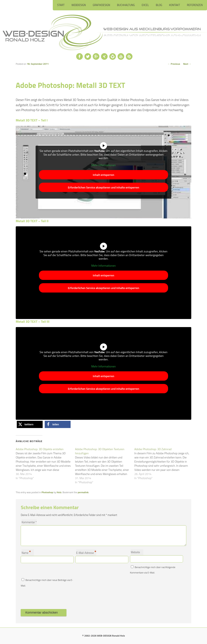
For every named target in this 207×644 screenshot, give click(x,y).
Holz (59, 492)
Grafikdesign (101, 5)
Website (135, 552)
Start (61, 5)
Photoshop (47, 492)
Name (26, 552)
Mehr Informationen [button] (103, 165)
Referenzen (195, 5)
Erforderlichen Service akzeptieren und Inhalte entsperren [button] (104, 187)
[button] (30, 424)
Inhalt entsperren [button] (103, 175)
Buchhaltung (126, 5)
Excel (145, 5)
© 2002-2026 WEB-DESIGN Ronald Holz (103, 636)
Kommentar (29, 522)
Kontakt (175, 5)
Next (187, 64)
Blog (159, 5)
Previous (174, 64)
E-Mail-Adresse (86, 552)
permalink (83, 492)
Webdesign (79, 5)
